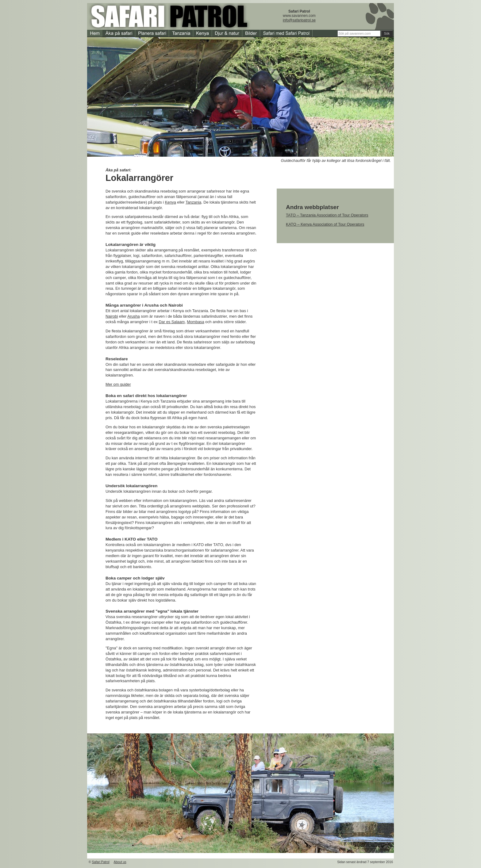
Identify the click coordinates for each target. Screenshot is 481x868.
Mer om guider (118, 384)
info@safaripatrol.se (299, 20)
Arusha (134, 316)
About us (120, 862)
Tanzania (193, 202)
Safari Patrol (101, 862)
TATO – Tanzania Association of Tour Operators (327, 215)
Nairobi (112, 316)
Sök (387, 33)
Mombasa (195, 322)
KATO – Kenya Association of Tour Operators (325, 224)
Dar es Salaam (172, 322)
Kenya (170, 202)
